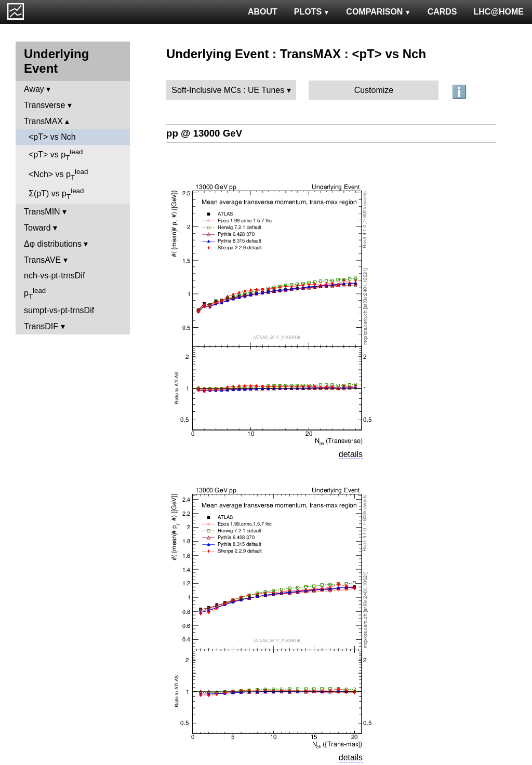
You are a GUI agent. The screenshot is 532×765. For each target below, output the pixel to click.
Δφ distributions (53, 244)
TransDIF (41, 326)
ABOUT (263, 12)
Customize (374, 90)
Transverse (44, 105)
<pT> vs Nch (52, 137)
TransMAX (43, 121)
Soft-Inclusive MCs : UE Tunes (228, 90)
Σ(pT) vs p (56, 194)
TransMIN (42, 212)
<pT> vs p (56, 155)
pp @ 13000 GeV (204, 133)
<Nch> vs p (58, 175)
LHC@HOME (499, 12)
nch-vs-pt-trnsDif (54, 276)
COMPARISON (378, 12)
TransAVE (42, 260)
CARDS (442, 12)
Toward (37, 228)
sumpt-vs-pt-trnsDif (59, 310)
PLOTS (312, 12)
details (351, 454)
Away (34, 89)
